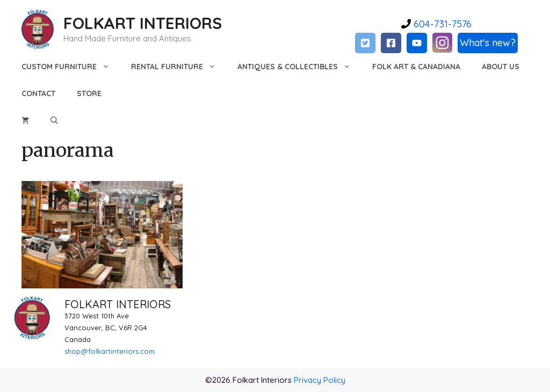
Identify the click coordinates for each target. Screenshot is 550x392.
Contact (38, 93)
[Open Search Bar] (54, 120)
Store (89, 93)
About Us (501, 67)
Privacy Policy (320, 380)
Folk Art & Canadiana (416, 67)
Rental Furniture (179, 67)
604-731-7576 (441, 24)
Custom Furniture (71, 67)
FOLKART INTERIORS (143, 23)
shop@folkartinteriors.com (110, 351)
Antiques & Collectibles (299, 67)
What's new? (488, 43)
